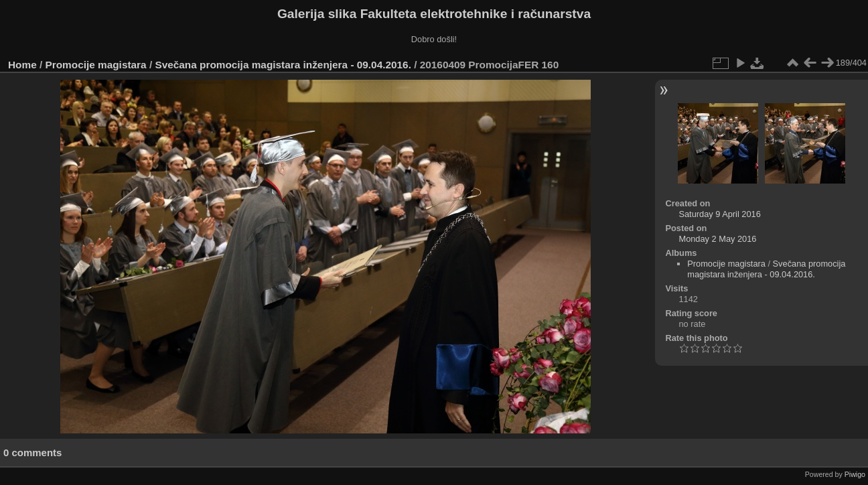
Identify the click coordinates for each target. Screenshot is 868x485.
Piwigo (855, 474)
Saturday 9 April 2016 (719, 214)
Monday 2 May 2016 (717, 239)
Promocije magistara (96, 65)
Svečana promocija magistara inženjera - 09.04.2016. (283, 65)
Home (22, 65)
